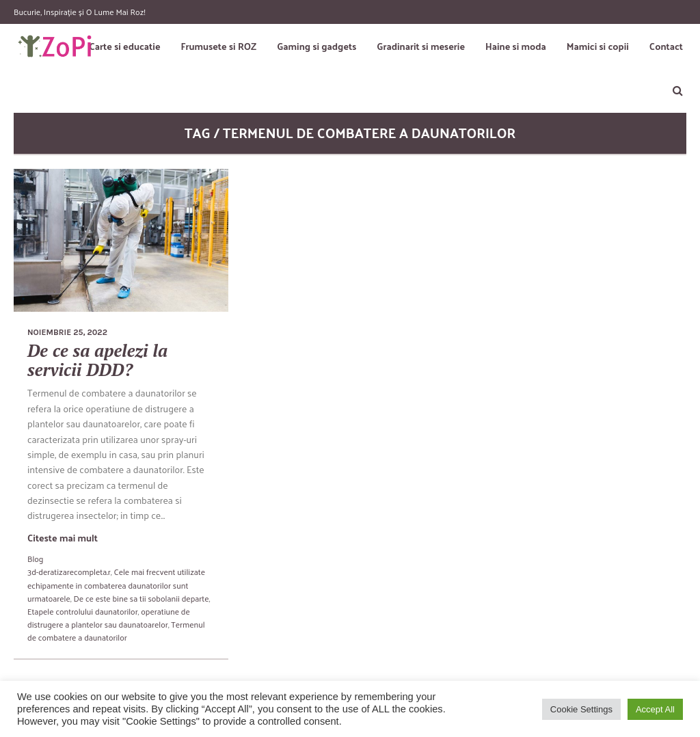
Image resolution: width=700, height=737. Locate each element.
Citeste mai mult (63, 538)
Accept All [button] (655, 709)
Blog (35, 559)
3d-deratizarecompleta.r (69, 572)
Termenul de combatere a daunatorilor (116, 631)
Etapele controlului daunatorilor (83, 611)
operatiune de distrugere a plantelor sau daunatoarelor (109, 618)
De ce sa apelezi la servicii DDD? (97, 360)
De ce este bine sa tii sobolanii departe (141, 598)
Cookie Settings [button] (581, 709)
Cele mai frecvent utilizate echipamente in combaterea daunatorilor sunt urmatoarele (116, 585)
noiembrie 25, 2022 (67, 332)
